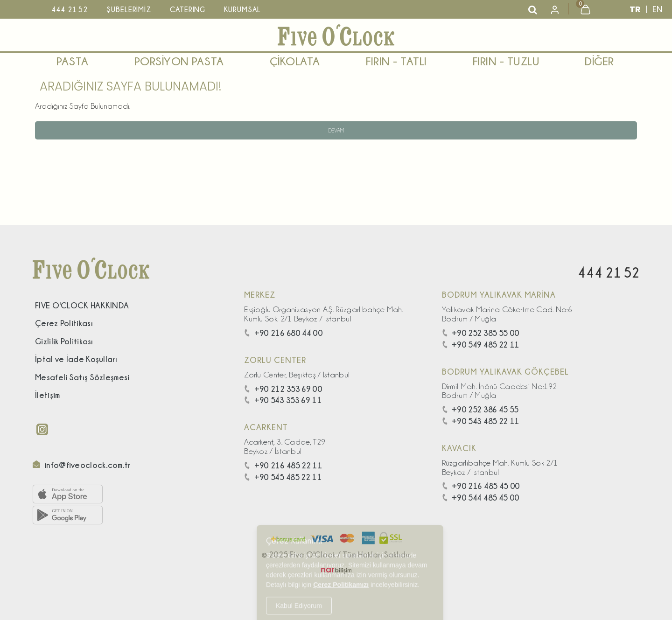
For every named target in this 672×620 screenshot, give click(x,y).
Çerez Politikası (64, 323)
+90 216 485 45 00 (481, 486)
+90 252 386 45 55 (480, 409)
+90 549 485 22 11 (481, 345)
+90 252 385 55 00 (481, 333)
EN (657, 9)
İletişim (47, 395)
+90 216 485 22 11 (283, 465)
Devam (336, 130)
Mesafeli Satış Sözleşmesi (82, 377)
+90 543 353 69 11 (283, 400)
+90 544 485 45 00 (481, 498)
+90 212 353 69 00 (283, 389)
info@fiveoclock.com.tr (87, 465)
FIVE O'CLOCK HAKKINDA (82, 305)
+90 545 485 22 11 (283, 477)
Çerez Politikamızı (341, 578)
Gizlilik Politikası (64, 341)
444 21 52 (608, 272)
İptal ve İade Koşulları (76, 359)
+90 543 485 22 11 (481, 421)
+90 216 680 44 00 (283, 333)
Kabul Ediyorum (299, 599)
